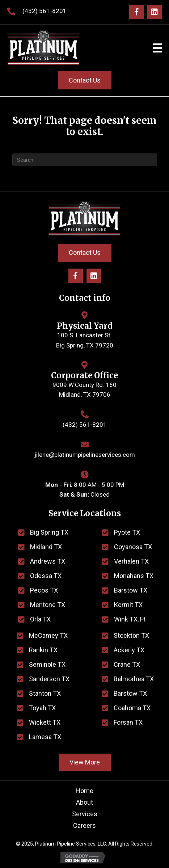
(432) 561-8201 (45, 11)
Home (84, 791)
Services (85, 814)
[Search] (85, 160)
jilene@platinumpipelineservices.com (85, 455)
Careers (84, 825)
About (84, 802)
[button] (136, 12)
